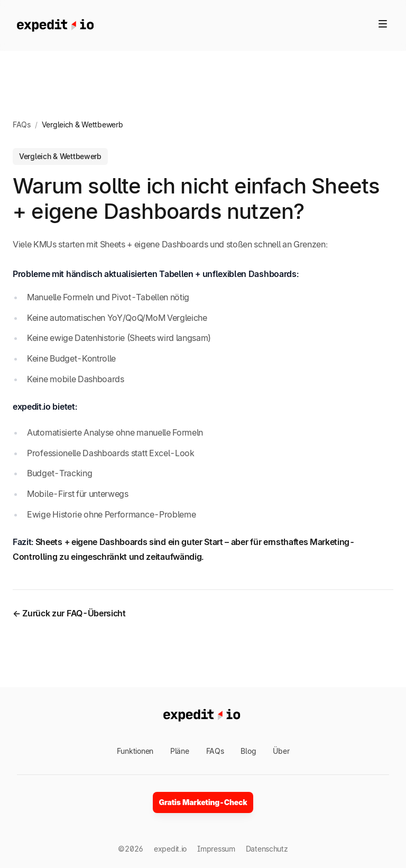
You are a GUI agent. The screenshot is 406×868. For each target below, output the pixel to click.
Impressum (216, 849)
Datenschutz (267, 849)
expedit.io (170, 849)
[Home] (55, 25)
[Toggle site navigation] (383, 24)
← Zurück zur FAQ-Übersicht (69, 613)
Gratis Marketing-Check (203, 802)
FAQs (22, 124)
